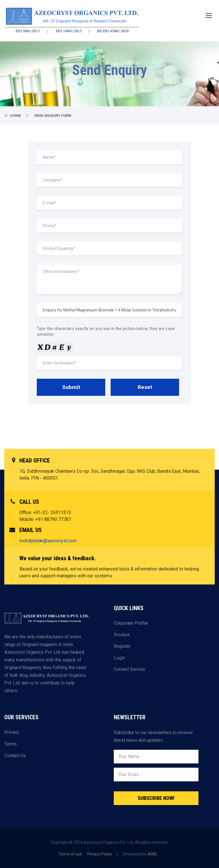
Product (122, 635)
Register (122, 646)
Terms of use (70, 854)
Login (119, 658)
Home (16, 116)
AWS (152, 854)
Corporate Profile (131, 623)
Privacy (12, 732)
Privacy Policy (100, 854)
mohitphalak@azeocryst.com (48, 541)
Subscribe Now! (156, 798)
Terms (11, 744)
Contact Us (15, 756)
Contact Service (129, 669)
